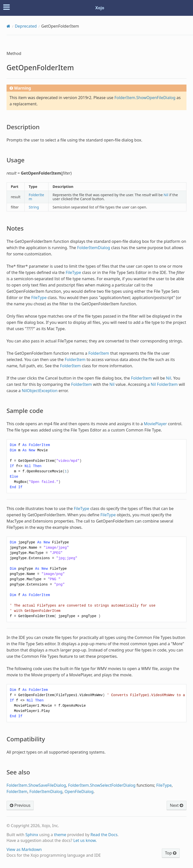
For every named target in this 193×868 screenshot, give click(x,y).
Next (177, 805)
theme (60, 835)
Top (171, 853)
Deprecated (26, 26)
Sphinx (32, 835)
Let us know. (85, 840)
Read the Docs (104, 835)
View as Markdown (24, 849)
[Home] (8, 26)
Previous (20, 805)
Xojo (100, 8)
